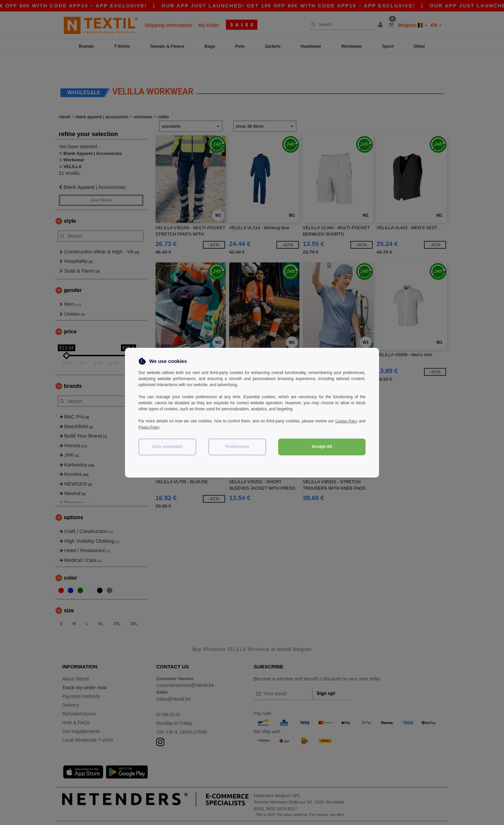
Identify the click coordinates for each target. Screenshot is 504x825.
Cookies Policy (352, 421)
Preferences (237, 447)
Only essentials (167, 447)
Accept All (322, 447)
